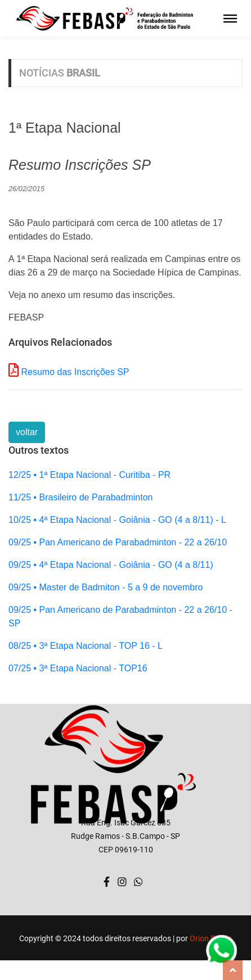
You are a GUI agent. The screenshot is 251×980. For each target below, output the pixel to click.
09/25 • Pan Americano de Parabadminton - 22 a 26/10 (118, 542)
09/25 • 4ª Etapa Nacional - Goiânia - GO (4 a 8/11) (111, 565)
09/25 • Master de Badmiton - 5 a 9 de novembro (106, 587)
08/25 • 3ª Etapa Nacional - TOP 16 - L (86, 646)
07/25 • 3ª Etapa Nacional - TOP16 (78, 668)
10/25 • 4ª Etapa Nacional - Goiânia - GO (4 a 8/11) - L (117, 520)
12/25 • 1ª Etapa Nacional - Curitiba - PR (89, 475)
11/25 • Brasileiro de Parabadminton (80, 497)
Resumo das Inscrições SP (75, 372)
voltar (27, 432)
